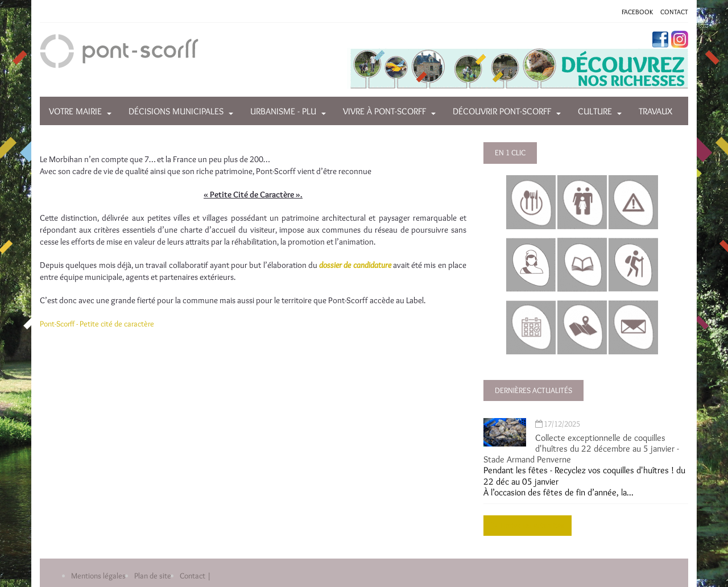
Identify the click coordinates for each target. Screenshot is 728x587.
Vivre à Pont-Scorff (384, 111)
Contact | (195, 576)
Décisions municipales (176, 111)
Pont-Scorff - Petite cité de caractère (97, 324)
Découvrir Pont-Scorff (502, 111)
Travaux (655, 111)
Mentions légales (98, 576)
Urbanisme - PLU (283, 111)
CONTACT (674, 12)
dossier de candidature (355, 265)
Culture (595, 111)
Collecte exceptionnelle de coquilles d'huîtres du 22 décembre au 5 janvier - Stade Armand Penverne (581, 448)
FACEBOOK (637, 12)
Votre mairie (75, 111)
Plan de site (153, 576)
